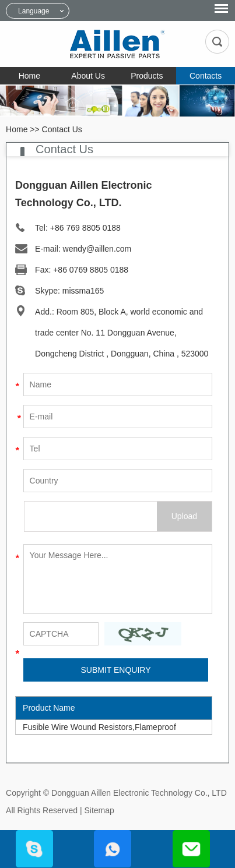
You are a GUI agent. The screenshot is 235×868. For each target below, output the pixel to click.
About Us (88, 76)
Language (34, 11)
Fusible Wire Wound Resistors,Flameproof (99, 727)
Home (29, 76)
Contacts (206, 76)
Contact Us (62, 129)
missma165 (83, 291)
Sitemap (99, 810)
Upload (184, 516)
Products (147, 76)
